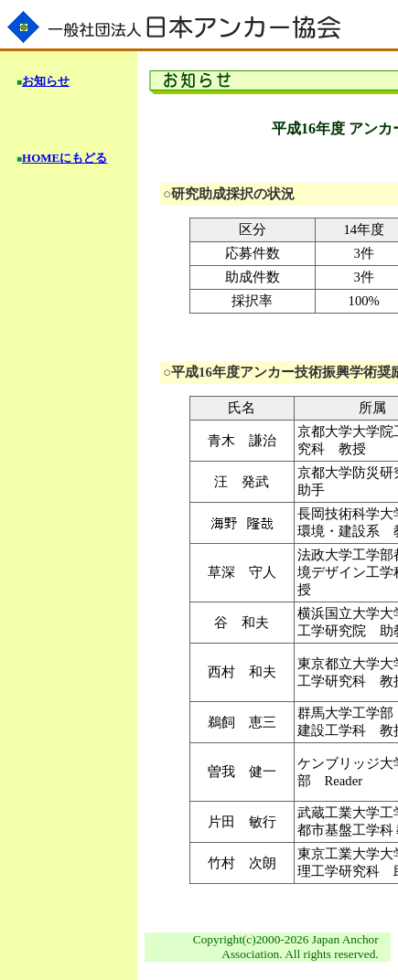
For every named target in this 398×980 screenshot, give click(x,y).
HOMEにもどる (65, 158)
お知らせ (46, 81)
